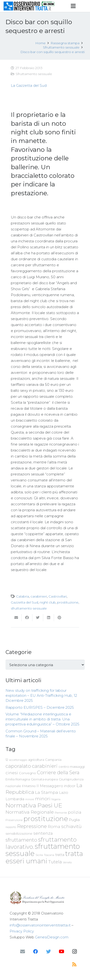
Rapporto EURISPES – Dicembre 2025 (40, 707)
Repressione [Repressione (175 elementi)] (32, 826)
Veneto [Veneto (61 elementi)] (67, 862)
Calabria (23, 596)
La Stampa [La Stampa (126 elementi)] (47, 792)
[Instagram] (74, 952)
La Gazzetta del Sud (29, 85)
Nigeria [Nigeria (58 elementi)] (56, 799)
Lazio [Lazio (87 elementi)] (64, 793)
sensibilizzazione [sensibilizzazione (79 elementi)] (19, 833)
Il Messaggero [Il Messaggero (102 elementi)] (50, 786)
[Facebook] (36, 952)
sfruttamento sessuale (29, 608)
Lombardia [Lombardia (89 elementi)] (15, 799)
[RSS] (74, 964)
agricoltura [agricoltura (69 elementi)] (36, 760)
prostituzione (68, 602)
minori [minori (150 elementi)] (43, 799)
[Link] (29, 6)
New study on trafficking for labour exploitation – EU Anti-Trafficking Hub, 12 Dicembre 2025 (41, 695)
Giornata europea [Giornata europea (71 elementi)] (44, 779)
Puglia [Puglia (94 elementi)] (74, 820)
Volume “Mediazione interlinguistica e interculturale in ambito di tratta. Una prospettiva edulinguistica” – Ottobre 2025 (42, 719)
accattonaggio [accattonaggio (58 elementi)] (18, 760)
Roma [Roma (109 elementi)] (54, 827)
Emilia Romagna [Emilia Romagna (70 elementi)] (18, 779)
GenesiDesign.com (52, 937)
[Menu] (73, 6)
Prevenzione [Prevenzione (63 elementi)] (14, 820)
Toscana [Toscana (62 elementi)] (49, 855)
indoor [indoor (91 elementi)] (70, 786)
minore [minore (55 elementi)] (30, 799)
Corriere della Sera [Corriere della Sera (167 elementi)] (58, 773)
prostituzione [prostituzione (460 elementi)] (46, 819)
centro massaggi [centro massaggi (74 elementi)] (72, 767)
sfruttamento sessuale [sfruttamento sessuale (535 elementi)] (43, 850)
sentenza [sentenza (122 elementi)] (43, 833)
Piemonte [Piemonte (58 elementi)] (61, 813)
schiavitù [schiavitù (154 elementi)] (71, 826)
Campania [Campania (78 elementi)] (53, 760)
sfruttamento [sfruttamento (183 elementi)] (21, 840)
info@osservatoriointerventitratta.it (40, 925)
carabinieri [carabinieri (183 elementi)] (45, 766)
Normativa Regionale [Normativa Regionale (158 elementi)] (30, 812)
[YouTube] (61, 952)
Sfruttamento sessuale (34, 74)
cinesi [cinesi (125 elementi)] (12, 773)
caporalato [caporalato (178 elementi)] (18, 766)
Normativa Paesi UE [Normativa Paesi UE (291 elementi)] (34, 805)
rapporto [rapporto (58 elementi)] (11, 827)
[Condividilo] (27, 618)
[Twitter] (48, 952)
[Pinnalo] (59, 618)
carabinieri (39, 596)
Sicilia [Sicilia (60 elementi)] (39, 855)
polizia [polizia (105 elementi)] (75, 812)
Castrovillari (58, 596)
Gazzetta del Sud (24, 602)
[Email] (23, 952)
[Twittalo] (38, 618)
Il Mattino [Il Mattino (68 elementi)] (29, 786)
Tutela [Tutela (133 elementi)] (55, 862)
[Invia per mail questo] (16, 618)
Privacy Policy (22, 931)
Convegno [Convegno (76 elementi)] (27, 773)
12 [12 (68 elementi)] (7, 760)
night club (48, 602)
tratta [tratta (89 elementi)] (60, 855)
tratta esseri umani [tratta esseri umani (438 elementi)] (44, 857)
